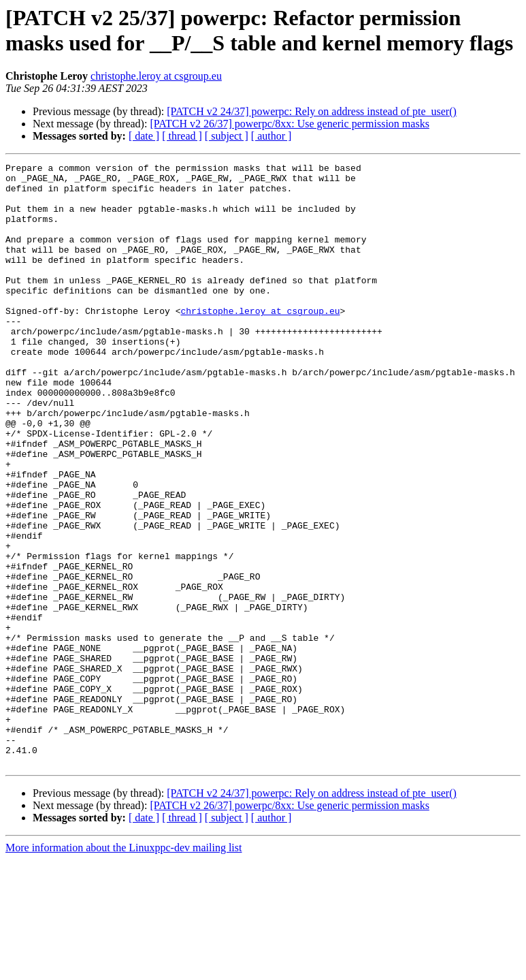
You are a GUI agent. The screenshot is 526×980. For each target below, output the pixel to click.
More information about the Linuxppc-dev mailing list (124, 968)
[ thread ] (182, 136)
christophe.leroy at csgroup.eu (156, 76)
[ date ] (144, 136)
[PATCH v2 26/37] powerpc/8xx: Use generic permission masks (289, 124)
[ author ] (272, 136)
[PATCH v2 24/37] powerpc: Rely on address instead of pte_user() (312, 111)
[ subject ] (227, 136)
